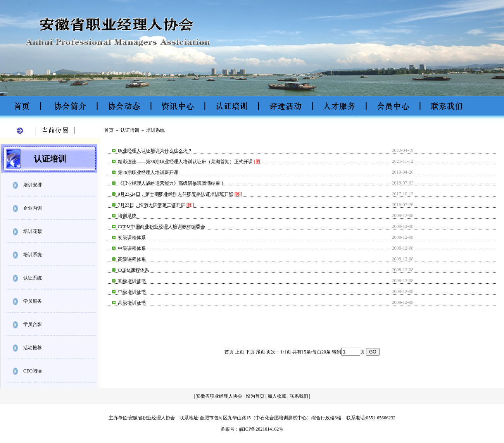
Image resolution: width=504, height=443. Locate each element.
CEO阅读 (33, 371)
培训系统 (33, 255)
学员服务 (33, 301)
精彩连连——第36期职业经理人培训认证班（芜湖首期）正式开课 (185, 162)
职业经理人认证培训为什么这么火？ (155, 151)
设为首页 (255, 396)
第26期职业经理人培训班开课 (148, 172)
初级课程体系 (132, 238)
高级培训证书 (132, 303)
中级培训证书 (132, 292)
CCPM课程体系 (134, 270)
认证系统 (33, 278)
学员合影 (33, 324)
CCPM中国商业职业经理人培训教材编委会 (161, 227)
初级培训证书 (132, 281)
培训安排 (33, 185)
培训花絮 (33, 231)
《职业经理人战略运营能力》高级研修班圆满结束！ (171, 183)
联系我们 (299, 396)
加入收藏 (277, 396)
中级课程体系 (132, 248)
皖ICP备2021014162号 (261, 429)
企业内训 (33, 208)
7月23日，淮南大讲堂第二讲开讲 (152, 205)
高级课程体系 (132, 259)
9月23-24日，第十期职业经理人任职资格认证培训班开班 (176, 194)
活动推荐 (33, 348)
